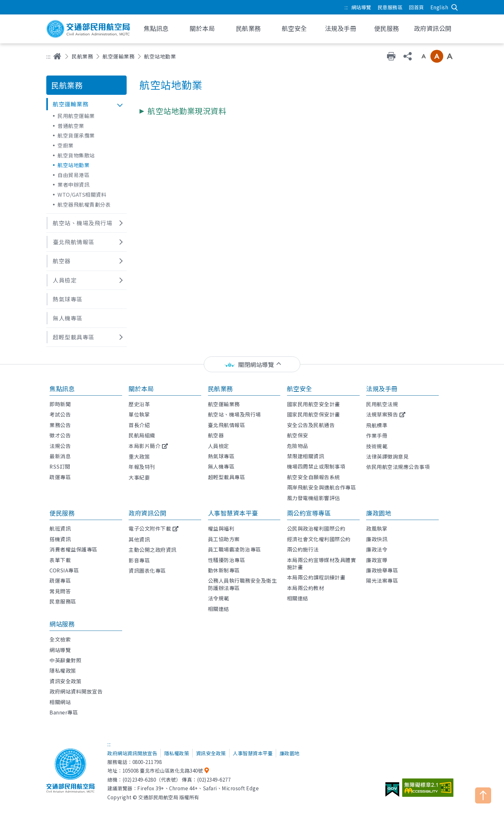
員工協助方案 (224, 539)
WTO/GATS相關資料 (82, 194)
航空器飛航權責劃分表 (84, 204)
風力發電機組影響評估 (314, 498)
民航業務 (82, 56)
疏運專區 (60, 477)
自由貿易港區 (73, 175)
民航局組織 (142, 435)
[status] (252, 364)
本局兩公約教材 (306, 588)
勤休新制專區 (224, 570)
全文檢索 (60, 639)
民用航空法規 (382, 404)
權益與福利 (221, 528)
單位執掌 (139, 414)
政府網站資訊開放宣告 (132, 753)
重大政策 (139, 456)
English (439, 7)
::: (346, 7)
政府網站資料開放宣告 (76, 691)
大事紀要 (139, 477)
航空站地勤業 (73, 165)
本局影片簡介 (144, 446)
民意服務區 (390, 7)
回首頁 (416, 7)
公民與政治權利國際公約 (316, 528)
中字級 (437, 56)
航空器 (216, 435)
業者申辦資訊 (73, 184)
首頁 (57, 56)
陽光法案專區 (382, 580)
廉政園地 (379, 513)
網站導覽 (361, 7)
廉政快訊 (377, 539)
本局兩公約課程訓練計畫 (316, 577)
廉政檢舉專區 (382, 570)
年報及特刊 (142, 467)
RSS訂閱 (60, 466)
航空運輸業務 (118, 56)
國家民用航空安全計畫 (314, 404)
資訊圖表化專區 (147, 570)
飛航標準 (377, 425)
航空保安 (298, 435)
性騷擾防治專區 (227, 560)
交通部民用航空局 (88, 29)
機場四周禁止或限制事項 (316, 466)
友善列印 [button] (391, 56)
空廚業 (66, 145)
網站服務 (62, 624)
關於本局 (141, 389)
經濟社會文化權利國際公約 (319, 539)
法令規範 (219, 598)
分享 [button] (408, 56)
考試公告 (60, 414)
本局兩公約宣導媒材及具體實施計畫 (322, 563)
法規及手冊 (382, 389)
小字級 (424, 56)
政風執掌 (377, 528)
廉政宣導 (377, 560)
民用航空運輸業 (76, 116)
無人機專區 (221, 466)
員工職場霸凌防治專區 (234, 549)
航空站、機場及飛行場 (234, 414)
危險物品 (298, 446)
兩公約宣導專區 (309, 513)
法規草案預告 (382, 414)
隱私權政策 (63, 670)
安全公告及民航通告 (311, 425)
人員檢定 (219, 446)
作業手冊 (377, 435)
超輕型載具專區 (227, 477)
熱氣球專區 (221, 456)
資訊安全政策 (65, 681)
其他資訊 (139, 539)
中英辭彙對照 (65, 660)
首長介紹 (139, 425)
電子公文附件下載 (150, 528)
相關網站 (60, 702)
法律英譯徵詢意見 (387, 456)
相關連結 (219, 609)
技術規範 (377, 446)
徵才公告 (60, 435)
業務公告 (60, 425)
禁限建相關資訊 (306, 456)
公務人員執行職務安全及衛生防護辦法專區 (243, 584)
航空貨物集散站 (76, 155)
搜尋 (455, 7)
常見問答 (60, 591)
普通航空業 (71, 126)
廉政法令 (377, 549)
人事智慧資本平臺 (233, 513)
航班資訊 (60, 528)
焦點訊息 (62, 389)
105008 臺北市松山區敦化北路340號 (163, 770)
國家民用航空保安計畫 (314, 414)
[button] (86, 104)
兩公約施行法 (303, 549)
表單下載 (60, 560)
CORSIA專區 (64, 570)
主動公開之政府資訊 (153, 550)
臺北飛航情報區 (227, 425)
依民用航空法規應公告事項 (398, 467)
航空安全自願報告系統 (314, 477)
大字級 (450, 56)
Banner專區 (64, 712)
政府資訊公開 (147, 513)
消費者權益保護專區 (73, 549)
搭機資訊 (60, 539)
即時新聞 (60, 404)
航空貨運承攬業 (76, 135)
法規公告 (60, 446)
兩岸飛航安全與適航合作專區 (322, 487)
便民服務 (62, 513)
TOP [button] (483, 795)
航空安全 (300, 389)
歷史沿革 (139, 404)
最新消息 (60, 456)
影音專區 (139, 560)
